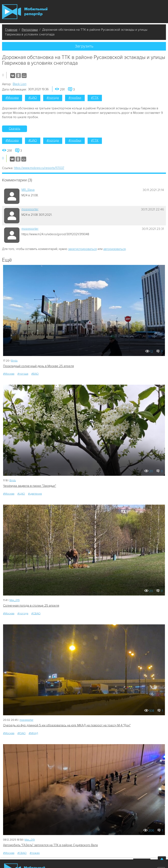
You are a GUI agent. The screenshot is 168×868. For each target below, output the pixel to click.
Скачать (15, 129)
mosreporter (30, 209)
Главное (11, 30)
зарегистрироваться (82, 249)
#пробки (75, 98)
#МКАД (33, 733)
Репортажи (30, 30)
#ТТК (95, 98)
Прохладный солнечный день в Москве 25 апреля (38, 366)
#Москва (12, 98)
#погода (53, 98)
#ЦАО (33, 98)
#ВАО (35, 374)
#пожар (35, 853)
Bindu (14, 361)
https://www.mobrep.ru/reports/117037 (39, 168)
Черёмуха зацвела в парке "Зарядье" (30, 486)
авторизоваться (114, 249)
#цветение (35, 494)
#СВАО (36, 613)
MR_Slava (28, 190)
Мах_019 (15, 600)
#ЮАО (21, 733)
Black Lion (20, 84)
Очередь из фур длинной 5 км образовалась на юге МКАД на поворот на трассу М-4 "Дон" (67, 725)
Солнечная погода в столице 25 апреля (31, 606)
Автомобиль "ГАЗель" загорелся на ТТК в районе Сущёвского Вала (50, 845)
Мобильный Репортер (25, 12)
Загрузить (84, 46)
